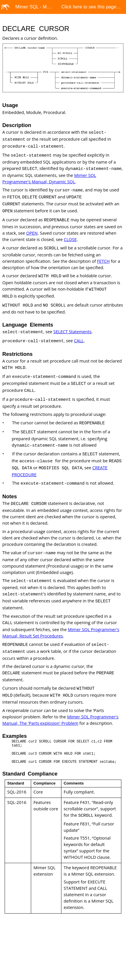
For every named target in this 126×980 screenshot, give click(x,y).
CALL (79, 340)
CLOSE (70, 239)
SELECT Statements (73, 332)
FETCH (103, 261)
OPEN (32, 233)
